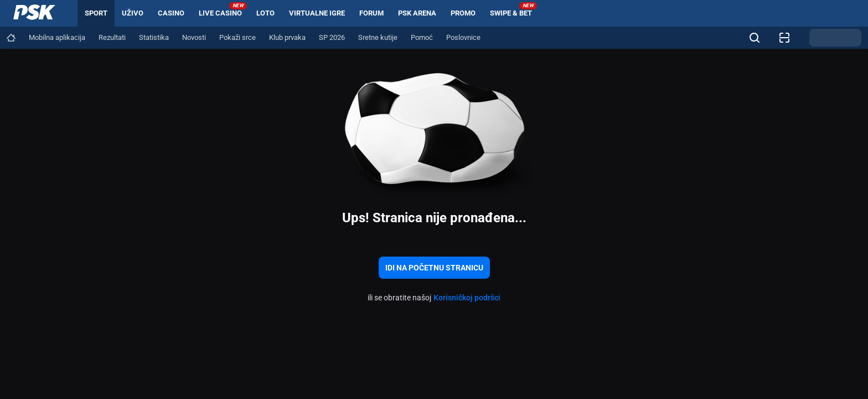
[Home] (34, 13)
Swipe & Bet (513, 10)
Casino (171, 13)
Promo (463, 13)
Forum (371, 13)
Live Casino (223, 10)
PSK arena (417, 13)
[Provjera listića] (784, 38)
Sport (96, 13)
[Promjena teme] (835, 38)
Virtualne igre (317, 13)
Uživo (133, 13)
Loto (265, 13)
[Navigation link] (11, 38)
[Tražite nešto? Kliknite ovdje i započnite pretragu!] (755, 38)
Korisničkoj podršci (467, 298)
